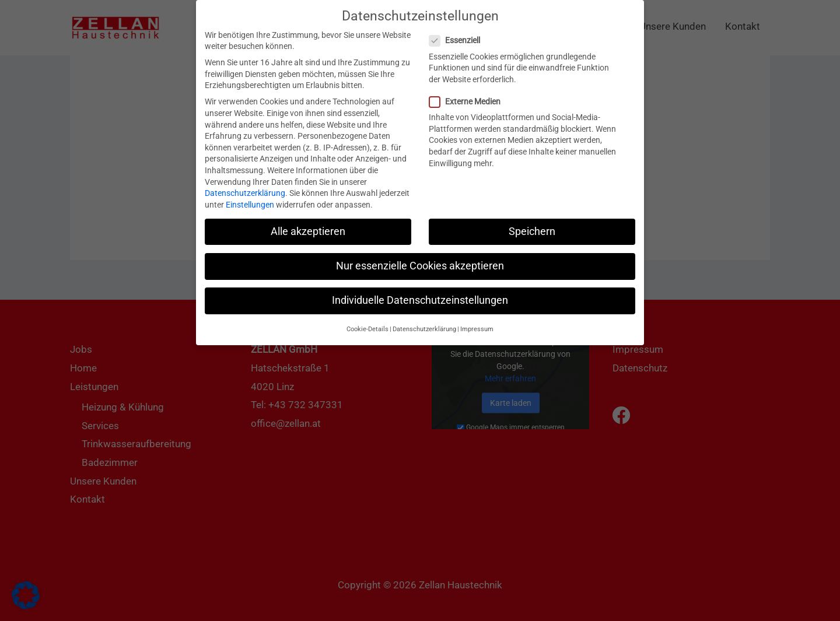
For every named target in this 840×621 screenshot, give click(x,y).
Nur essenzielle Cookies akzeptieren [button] (420, 256)
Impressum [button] (477, 319)
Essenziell (458, 31)
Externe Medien (468, 92)
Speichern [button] (532, 222)
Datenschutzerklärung (245, 183)
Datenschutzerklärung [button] (424, 319)
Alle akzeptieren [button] (308, 222)
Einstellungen (250, 195)
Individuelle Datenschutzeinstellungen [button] (420, 290)
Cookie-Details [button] (367, 319)
